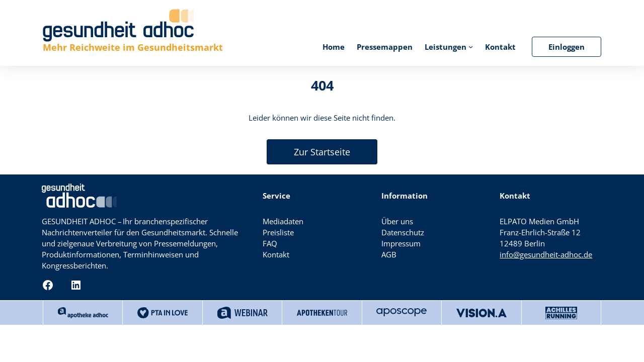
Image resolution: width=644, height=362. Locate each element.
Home (334, 47)
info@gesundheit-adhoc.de (546, 254)
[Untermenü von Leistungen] (471, 47)
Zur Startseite (322, 152)
